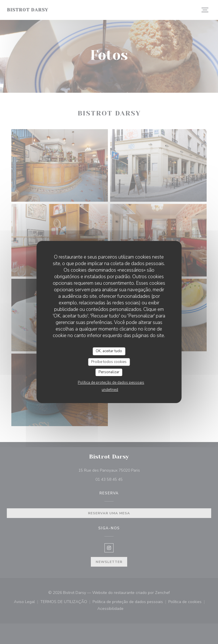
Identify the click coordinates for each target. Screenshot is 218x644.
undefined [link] (110, 390)
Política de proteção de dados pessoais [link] (111, 383)
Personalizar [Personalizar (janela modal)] (109, 372)
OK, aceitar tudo (109, 351)
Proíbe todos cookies (109, 362)
